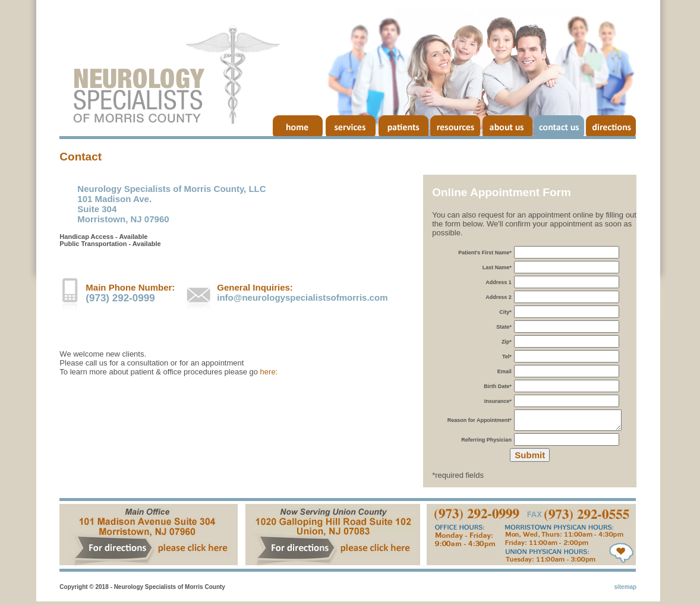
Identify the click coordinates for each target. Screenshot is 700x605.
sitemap (625, 590)
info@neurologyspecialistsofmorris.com (302, 299)
